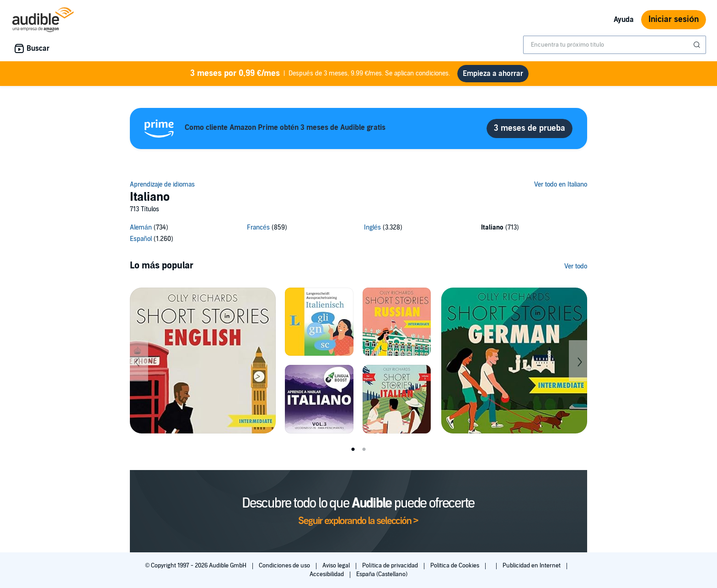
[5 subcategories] (358, 235)
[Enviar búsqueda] (698, 45)
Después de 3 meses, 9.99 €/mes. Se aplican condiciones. (320, 74)
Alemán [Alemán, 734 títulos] (141, 227)
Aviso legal (337, 566)
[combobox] (615, 45)
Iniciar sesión (674, 19)
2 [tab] (364, 449)
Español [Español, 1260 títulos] (141, 239)
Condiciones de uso (285, 566)
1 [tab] (353, 449)
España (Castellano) (382, 574)
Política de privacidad (391, 566)
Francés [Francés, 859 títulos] (258, 227)
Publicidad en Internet (532, 566)
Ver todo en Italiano (561, 184)
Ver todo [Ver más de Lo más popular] (576, 266)
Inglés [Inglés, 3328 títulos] (372, 227)
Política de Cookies (456, 566)
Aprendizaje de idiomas (162, 184)
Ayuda (624, 20)
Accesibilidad (327, 574)
